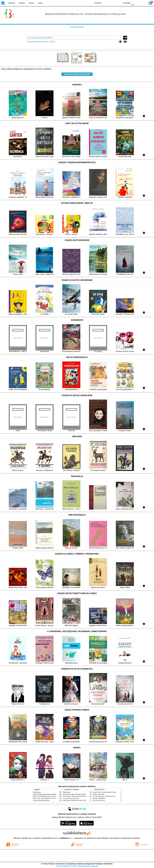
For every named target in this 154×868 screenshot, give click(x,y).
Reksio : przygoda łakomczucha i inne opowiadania (47, 796)
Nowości (12, 3)
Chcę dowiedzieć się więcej (66, 866)
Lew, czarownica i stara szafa (71, 798)
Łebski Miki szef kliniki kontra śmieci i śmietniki (75, 800)
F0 (133, 3)
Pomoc (31, 3)
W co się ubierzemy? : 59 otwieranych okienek (105, 796)
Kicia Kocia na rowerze (99, 800)
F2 (142, 3)
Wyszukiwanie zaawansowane (37, 41)
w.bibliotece (65, 838)
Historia (22, 3)
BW (109, 3)
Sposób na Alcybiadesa (99, 798)
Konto (40, 3)
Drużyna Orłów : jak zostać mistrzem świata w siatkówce (78, 796)
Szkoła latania (37, 792)
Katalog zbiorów (77, 27)
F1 (137, 3)
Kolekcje (52, 41)
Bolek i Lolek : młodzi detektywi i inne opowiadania (47, 798)
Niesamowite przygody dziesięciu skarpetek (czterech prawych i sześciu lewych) (55, 794)
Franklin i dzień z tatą (98, 794)
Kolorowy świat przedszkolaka (41, 800)
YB (114, 3)
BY (119, 3)
